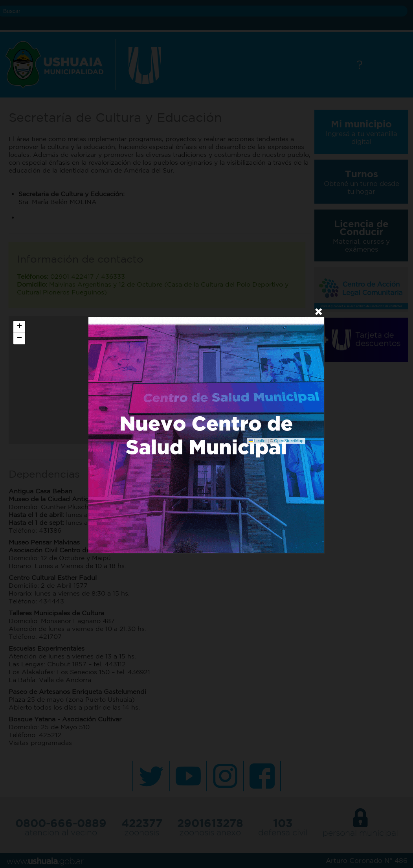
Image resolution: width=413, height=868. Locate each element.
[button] (19, 327)
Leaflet (258, 441)
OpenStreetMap (289, 441)
